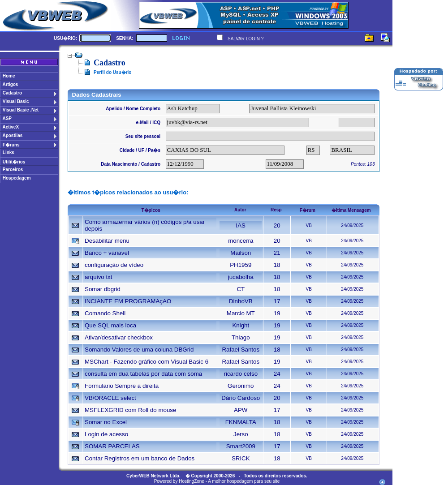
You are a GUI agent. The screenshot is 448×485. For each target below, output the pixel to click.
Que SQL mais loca (110, 325)
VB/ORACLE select (110, 398)
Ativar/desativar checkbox (119, 337)
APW (241, 410)
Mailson (241, 253)
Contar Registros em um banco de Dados (140, 458)
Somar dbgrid (103, 289)
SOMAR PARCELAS (112, 446)
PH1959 (241, 265)
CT (241, 289)
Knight (241, 325)
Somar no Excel (106, 422)
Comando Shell (105, 313)
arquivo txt (99, 277)
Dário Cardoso (241, 398)
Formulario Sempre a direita (122, 386)
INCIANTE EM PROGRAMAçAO (128, 301)
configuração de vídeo (114, 265)
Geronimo (241, 386)
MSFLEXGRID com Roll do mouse (130, 410)
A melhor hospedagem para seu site (244, 481)
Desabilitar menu (107, 241)
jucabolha (241, 277)
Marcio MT (241, 313)
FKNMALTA (241, 422)
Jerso (241, 434)
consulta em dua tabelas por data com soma (143, 374)
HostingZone (192, 481)
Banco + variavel (107, 253)
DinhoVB (241, 301)
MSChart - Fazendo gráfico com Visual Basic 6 (146, 362)
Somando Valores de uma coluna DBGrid (139, 350)
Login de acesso (106, 434)
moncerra (241, 241)
